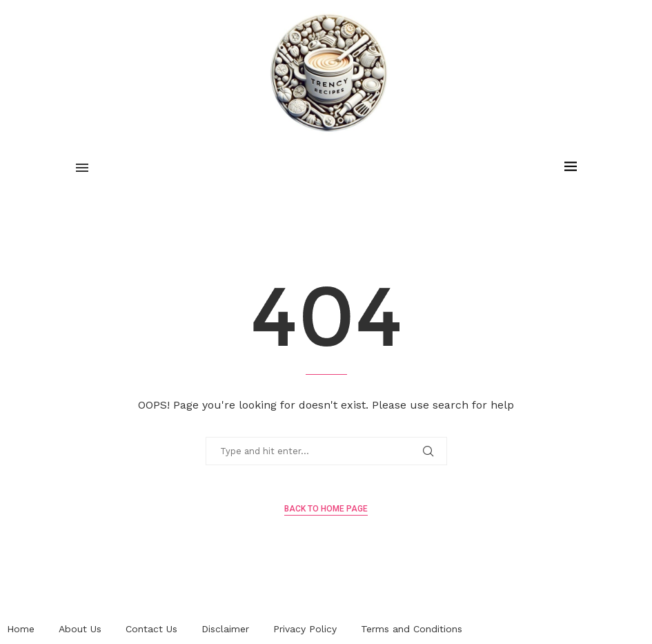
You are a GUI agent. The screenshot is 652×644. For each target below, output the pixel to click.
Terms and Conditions (412, 629)
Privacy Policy (305, 629)
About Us (80, 629)
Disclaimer (225, 629)
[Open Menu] (82, 168)
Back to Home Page (326, 509)
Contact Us (151, 629)
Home (21, 629)
